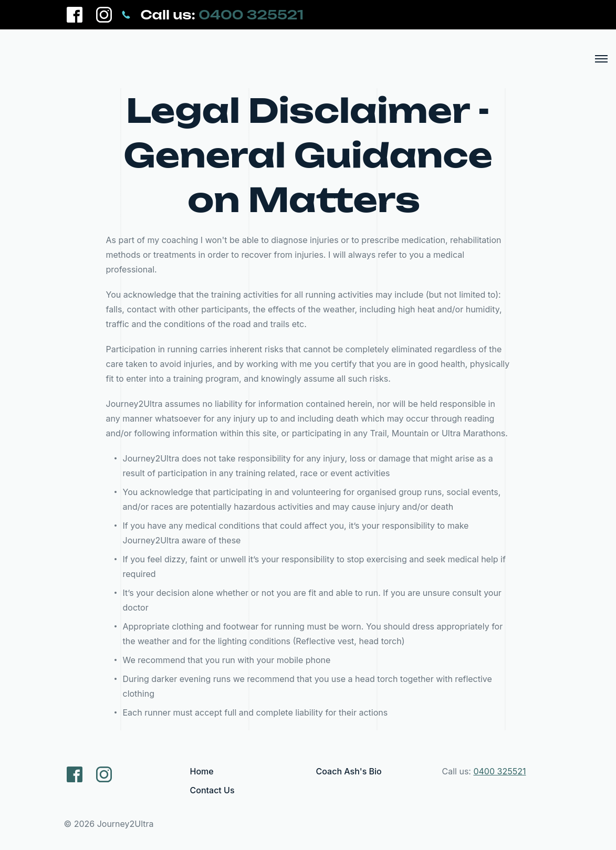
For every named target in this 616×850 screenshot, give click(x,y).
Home (202, 771)
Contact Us (212, 790)
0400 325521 (251, 15)
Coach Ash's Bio (349, 771)
